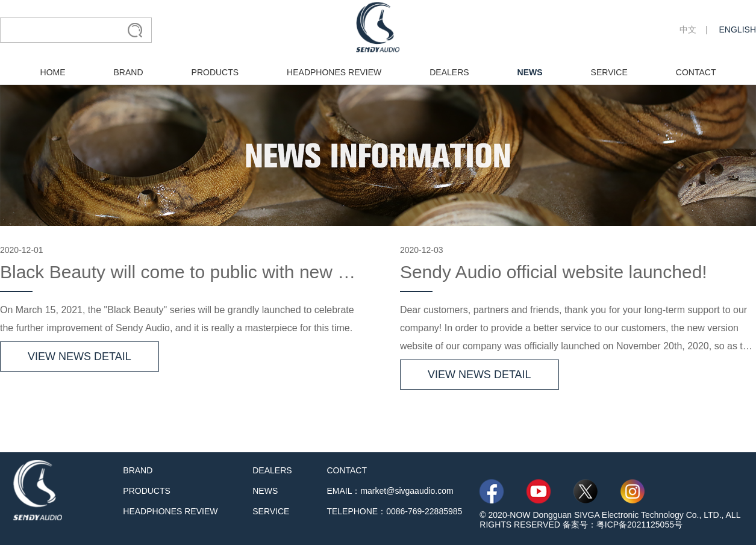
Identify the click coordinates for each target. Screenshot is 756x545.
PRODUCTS (215, 72)
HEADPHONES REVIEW (334, 72)
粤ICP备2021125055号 (639, 525)
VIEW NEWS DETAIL (80, 357)
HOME (53, 72)
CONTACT (696, 72)
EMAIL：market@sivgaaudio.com (390, 491)
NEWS (530, 72)
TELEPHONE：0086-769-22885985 (394, 511)
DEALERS (449, 72)
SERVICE (609, 72)
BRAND (129, 72)
